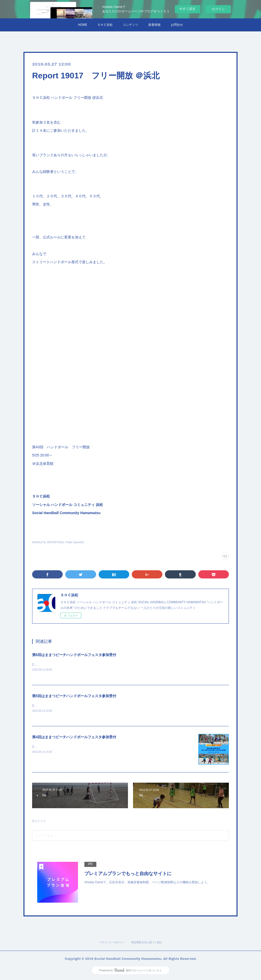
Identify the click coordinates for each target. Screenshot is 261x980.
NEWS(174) (39, 542)
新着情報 (154, 25)
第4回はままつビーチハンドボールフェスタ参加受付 (74, 738)
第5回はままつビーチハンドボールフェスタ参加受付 (74, 696)
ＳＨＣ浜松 (105, 25)
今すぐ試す (187, 9)
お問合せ (177, 25)
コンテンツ (130, 25)
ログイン (218, 9)
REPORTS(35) (56, 542)
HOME (83, 25)
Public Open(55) (75, 542)
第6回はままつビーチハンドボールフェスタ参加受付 (74, 655)
